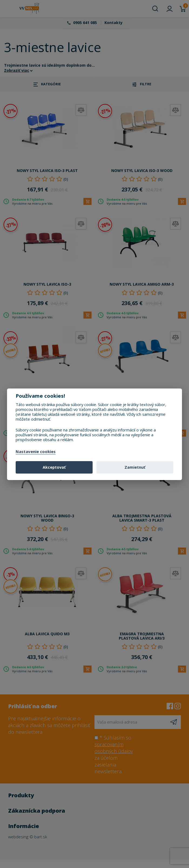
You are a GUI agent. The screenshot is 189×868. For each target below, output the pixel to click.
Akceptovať (54, 467)
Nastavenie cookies (36, 452)
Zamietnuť (135, 467)
